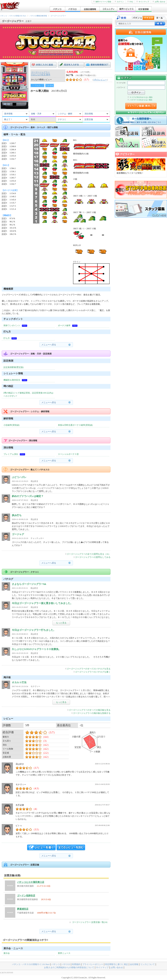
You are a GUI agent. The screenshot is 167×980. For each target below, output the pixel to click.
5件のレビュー (100, 80)
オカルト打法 (19, 682)
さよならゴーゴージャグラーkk (29, 584)
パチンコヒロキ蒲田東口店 (31, 882)
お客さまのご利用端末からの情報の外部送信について (69, 967)
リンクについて (148, 964)
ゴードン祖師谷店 (26, 895)
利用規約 (76, 964)
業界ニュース (64, 953)
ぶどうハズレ (19, 477)
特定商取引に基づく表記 (117, 964)
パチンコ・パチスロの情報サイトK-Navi (31, 964)
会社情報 (134, 964)
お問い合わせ (159, 2)
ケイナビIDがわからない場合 (140, 97)
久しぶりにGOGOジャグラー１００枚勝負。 (36, 649)
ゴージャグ (18, 534)
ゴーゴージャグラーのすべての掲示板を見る (89, 710)
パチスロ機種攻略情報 (38, 16)
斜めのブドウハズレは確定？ (28, 496)
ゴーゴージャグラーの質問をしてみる (92, 557)
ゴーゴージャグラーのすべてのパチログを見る (88, 669)
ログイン (119, 2)
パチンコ (56, 964)
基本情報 (8, 114)
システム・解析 (65, 114)
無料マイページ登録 (102, 2)
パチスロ (66, 964)
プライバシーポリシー (93, 964)
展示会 (7, 953)
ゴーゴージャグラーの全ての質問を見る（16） (88, 554)
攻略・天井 (36, 114)
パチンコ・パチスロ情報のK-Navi (13, 16)
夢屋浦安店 (23, 909)
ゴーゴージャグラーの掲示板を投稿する (91, 713)
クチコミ (62, 119)
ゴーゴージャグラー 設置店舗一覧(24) (90, 922)
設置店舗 (89, 119)
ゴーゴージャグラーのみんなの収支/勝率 (41, 73)
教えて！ (8, 119)
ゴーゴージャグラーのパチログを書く (92, 672)
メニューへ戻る (49, 345)
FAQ (130, 2)
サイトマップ (143, 2)
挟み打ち (17, 515)
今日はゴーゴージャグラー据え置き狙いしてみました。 (42, 603)
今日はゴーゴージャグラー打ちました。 (34, 630)
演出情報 (89, 114)
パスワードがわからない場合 (140, 100)
